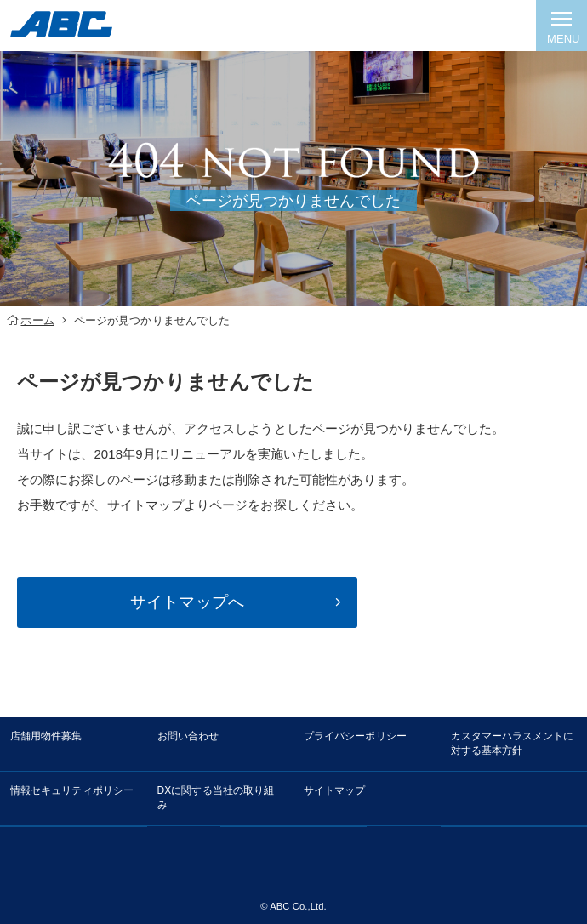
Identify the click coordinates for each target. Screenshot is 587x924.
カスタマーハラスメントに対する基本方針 (513, 743)
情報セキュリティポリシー (72, 790)
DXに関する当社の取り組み (216, 798)
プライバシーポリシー (355, 736)
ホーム (37, 320)
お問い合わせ (188, 736)
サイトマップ (334, 790)
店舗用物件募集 (46, 736)
